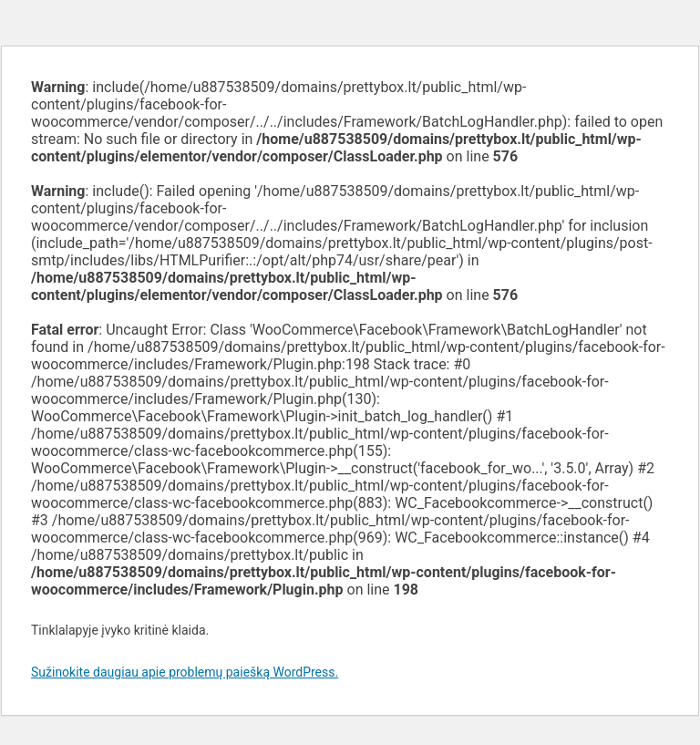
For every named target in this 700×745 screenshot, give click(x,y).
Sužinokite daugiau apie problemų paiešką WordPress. (185, 672)
